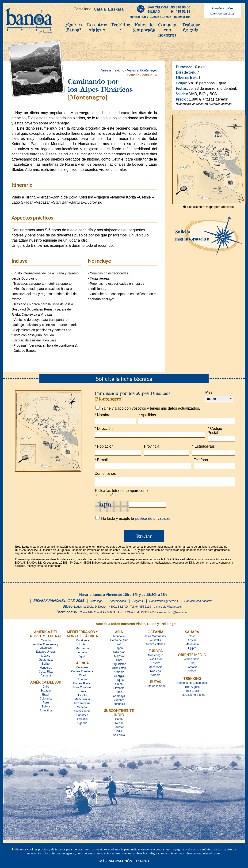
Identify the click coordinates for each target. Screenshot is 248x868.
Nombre (103, 415)
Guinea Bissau (82, 685)
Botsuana (82, 669)
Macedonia (156, 669)
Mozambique (82, 705)
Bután (119, 721)
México (46, 657)
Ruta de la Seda (156, 688)
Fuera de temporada (144, 27)
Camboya (119, 697)
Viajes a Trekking (112, 70)
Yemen (192, 673)
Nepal (119, 725)
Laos (119, 693)
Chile (46, 688)
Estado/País (203, 446)
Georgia (119, 677)
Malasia (119, 658)
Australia (156, 642)
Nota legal (97, 602)
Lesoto (82, 697)
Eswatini (82, 721)
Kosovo (156, 665)
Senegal (82, 709)
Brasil (46, 696)
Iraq (119, 646)
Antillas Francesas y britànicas (46, 647)
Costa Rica (46, 673)
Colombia (46, 700)
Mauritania (82, 642)
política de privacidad (153, 520)
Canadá (46, 642)
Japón (119, 650)
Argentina (46, 712)
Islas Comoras (82, 689)
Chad (82, 677)
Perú (46, 704)
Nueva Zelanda (155, 646)
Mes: (209, 392)
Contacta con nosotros (167, 30)
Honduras (46, 669)
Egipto (82, 658)
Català (100, 9)
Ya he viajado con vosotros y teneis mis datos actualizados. (151, 408)
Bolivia (46, 708)
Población (104, 446)
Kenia (82, 693)
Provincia (152, 446)
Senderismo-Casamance (192, 684)
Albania (156, 677)
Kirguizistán (119, 666)
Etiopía (82, 681)
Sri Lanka (119, 737)
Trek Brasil (192, 692)
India (119, 733)
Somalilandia (82, 713)
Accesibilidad (118, 602)
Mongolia (119, 638)
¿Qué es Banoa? (74, 27)
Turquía (119, 681)
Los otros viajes (97, 27)
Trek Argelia (192, 688)
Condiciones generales (164, 602)
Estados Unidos (46, 653)
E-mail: (102, 460)
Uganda (82, 725)
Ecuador (46, 692)
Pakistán (119, 729)
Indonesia (119, 705)
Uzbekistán (119, 670)
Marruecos (82, 650)
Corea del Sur (119, 642)
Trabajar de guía (191, 27)
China (119, 685)
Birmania (119, 689)
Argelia (82, 654)
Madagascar (82, 701)
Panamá (46, 677)
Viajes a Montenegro (142, 70)
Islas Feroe (155, 661)
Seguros (138, 602)
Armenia (119, 673)
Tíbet (119, 662)
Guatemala (46, 661)
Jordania (192, 669)
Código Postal (215, 431)
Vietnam (119, 701)
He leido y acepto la (136, 520)
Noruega (156, 673)
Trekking (121, 27)
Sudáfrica (82, 717)
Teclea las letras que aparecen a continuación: (122, 494)
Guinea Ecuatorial (82, 673)
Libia (82, 646)
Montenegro (156, 657)
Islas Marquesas (155, 638)
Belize (46, 665)
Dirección (104, 428)
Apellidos (147, 415)
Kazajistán (119, 654)
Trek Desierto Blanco (192, 696)
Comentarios (105, 473)
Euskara (116, 9)
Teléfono (201, 460)
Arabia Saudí (192, 661)
